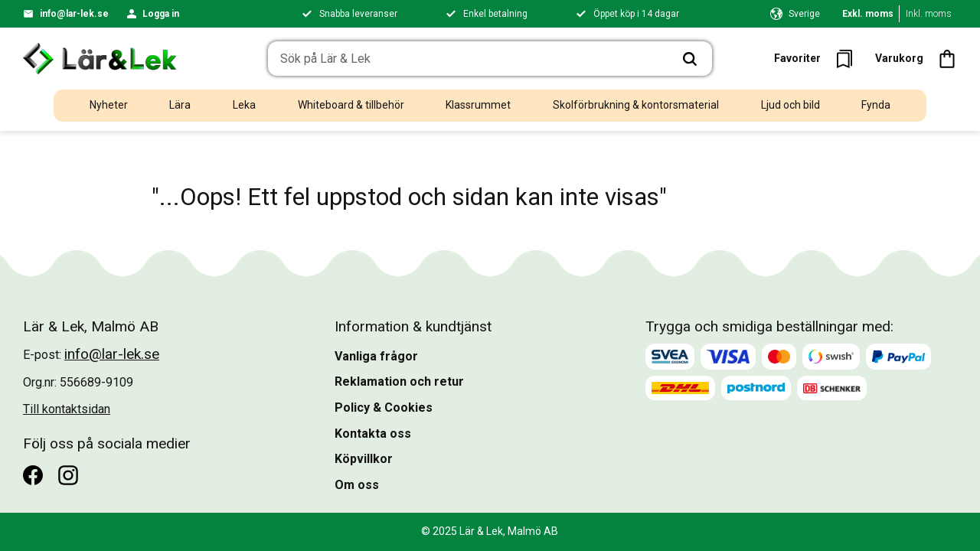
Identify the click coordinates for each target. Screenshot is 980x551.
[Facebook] (33, 475)
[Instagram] (68, 475)
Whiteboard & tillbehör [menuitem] (351, 105)
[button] (818, 59)
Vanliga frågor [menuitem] (376, 356)
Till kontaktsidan (67, 409)
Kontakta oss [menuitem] (373, 434)
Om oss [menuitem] (357, 485)
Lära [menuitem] (180, 105)
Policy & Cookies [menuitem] (384, 408)
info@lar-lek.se (74, 14)
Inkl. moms (929, 14)
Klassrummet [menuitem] (478, 105)
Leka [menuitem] (244, 105)
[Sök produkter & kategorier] (468, 59)
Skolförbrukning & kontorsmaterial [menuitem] (636, 105)
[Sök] (690, 59)
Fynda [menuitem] (876, 105)
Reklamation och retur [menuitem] (399, 381)
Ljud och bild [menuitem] (791, 105)
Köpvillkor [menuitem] (364, 459)
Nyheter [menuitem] (109, 105)
